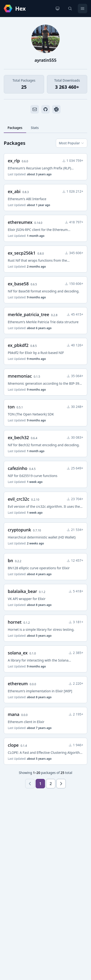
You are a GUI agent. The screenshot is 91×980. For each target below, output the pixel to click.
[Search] (70, 9)
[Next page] (61, 784)
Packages (15, 128)
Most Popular (72, 143)
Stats (35, 128)
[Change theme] (58, 9)
